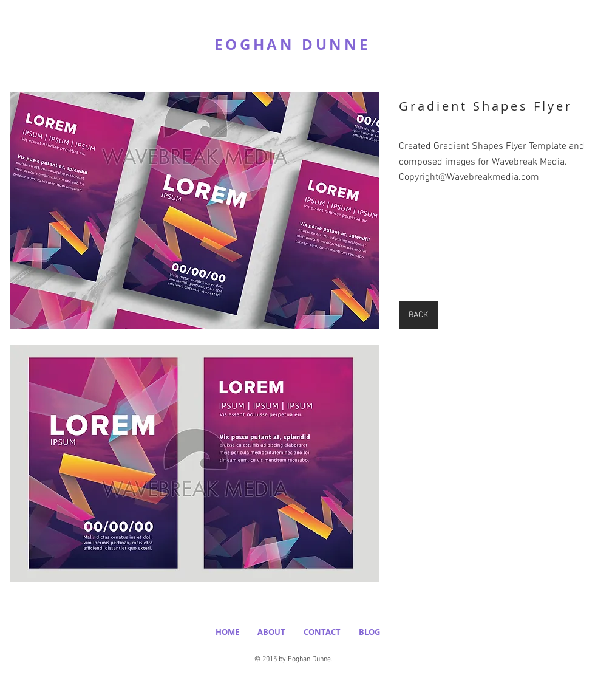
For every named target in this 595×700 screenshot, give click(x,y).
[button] (195, 211)
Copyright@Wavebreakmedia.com (469, 177)
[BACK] (418, 315)
